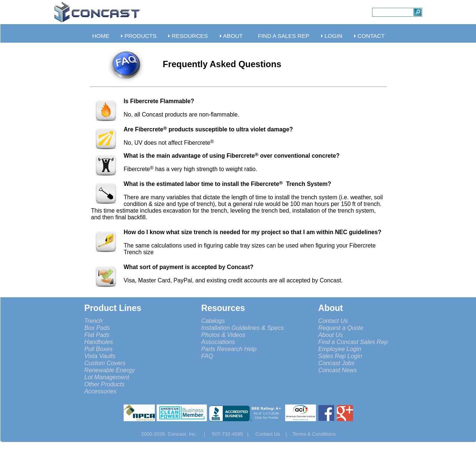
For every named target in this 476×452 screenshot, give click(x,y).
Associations (218, 342)
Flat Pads (97, 335)
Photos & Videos (223, 335)
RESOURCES (190, 36)
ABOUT (233, 36)
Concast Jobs (336, 363)
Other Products (104, 384)
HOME (101, 36)
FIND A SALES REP (284, 36)
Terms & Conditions (314, 434)
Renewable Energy (110, 370)
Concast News (338, 370)
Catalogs (213, 321)
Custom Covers (105, 363)
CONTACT (371, 36)
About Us (330, 335)
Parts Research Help (229, 349)
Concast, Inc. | (188, 434)
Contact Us (333, 321)
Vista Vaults (100, 356)
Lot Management (107, 377)
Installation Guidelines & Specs (242, 328)
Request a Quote (341, 328)
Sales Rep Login (340, 356)
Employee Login (340, 349)
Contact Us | (274, 434)
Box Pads (97, 328)
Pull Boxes (98, 349)
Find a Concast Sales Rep (353, 342)
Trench (93, 321)
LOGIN (333, 36)
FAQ (207, 356)
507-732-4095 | (233, 434)
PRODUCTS (140, 36)
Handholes (99, 342)
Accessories (100, 391)
